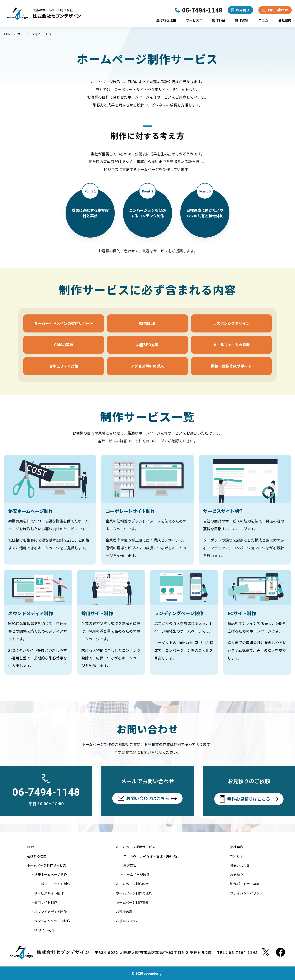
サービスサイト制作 (49, 893)
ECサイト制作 (44, 930)
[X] (266, 952)
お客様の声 (124, 912)
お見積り (237, 874)
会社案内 (285, 20)
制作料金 (219, 20)
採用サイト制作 (46, 902)
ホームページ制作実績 (132, 902)
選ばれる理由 (166, 20)
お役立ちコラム (127, 921)
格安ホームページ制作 (51, 874)
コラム (263, 20)
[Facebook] (280, 952)
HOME (32, 847)
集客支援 (130, 865)
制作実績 (242, 20)
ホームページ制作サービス (47, 865)
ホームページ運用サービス (136, 847)
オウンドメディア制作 (50, 912)
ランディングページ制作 (52, 921)
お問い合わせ (240, 865)
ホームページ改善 (136, 874)
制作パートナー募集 (245, 884)
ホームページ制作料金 (132, 884)
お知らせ (237, 856)
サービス (194, 20)
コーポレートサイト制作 (52, 884)
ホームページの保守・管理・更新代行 (151, 856)
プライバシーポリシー (246, 893)
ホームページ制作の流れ (134, 893)
